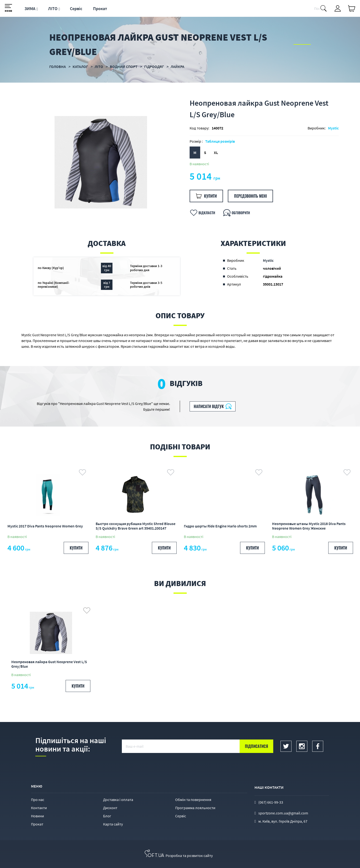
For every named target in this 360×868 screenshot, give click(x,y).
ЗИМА (30, 9)
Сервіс (76, 9)
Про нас (38, 800)
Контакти (39, 808)
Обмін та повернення (193, 800)
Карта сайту (113, 824)
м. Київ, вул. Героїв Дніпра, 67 (283, 821)
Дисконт (110, 808)
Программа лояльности (195, 808)
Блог (107, 816)
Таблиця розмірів (220, 141)
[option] (101, 162)
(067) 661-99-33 (271, 802)
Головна (58, 67)
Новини (37, 816)
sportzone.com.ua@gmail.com (283, 813)
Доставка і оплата (118, 800)
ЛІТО (53, 9)
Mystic (333, 128)
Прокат (100, 9)
